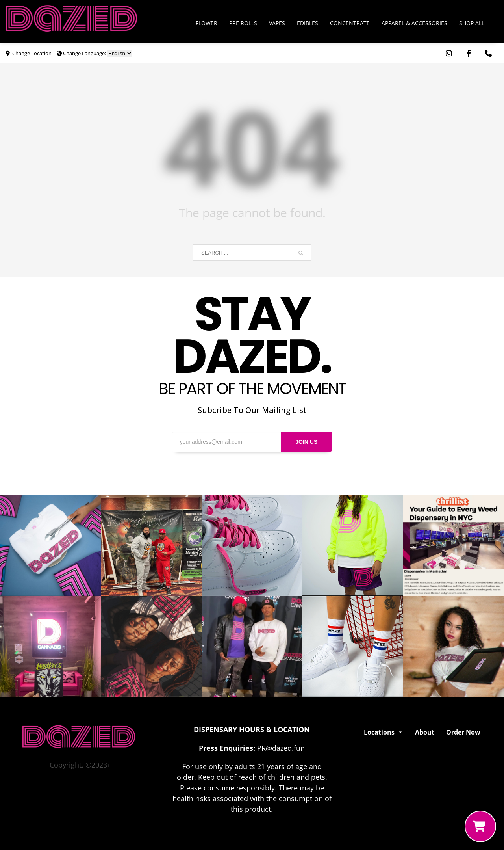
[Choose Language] (120, 53)
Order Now (463, 732)
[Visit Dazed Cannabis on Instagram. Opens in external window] (449, 53)
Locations (384, 732)
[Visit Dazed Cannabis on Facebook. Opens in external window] (469, 53)
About (425, 732)
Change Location (32, 53)
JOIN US (306, 442)
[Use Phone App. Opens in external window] (488, 53)
